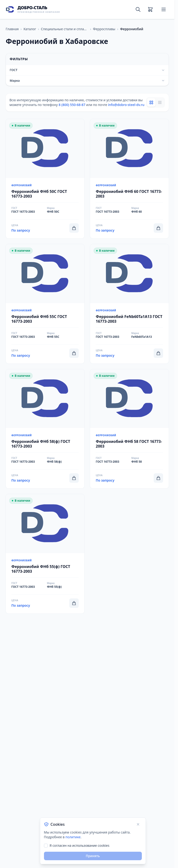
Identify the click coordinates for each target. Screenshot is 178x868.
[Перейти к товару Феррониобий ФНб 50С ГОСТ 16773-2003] (45, 179)
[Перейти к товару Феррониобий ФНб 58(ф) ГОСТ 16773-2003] (45, 429)
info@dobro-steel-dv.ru (126, 105)
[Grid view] (151, 102)
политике (73, 837)
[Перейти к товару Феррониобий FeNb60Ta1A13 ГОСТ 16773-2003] (129, 304)
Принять (93, 856)
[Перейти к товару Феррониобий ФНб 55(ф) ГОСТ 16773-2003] (45, 554)
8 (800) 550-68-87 (72, 105)
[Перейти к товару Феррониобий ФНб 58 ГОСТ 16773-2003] (129, 429)
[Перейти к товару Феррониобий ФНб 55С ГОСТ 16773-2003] (45, 304)
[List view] (160, 102)
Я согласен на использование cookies (80, 845)
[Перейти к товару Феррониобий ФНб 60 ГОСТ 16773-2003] (129, 179)
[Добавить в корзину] (74, 228)
